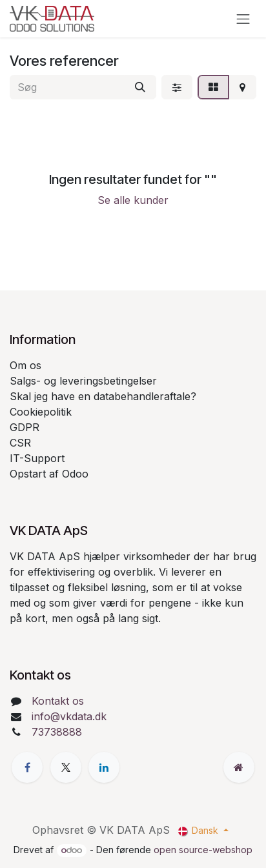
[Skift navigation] (243, 19)
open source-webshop (203, 850)
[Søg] (140, 87)
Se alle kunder (133, 200)
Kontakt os (58, 701)
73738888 (57, 732)
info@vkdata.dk (69, 716)
